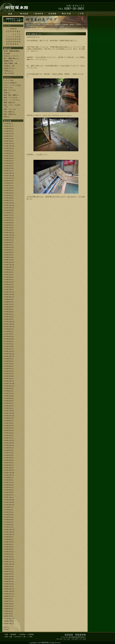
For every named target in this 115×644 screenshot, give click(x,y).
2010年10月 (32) (9, 534)
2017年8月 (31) (9, 332)
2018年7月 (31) (9, 304)
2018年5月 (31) (9, 309)
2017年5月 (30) (9, 339)
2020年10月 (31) (9, 237)
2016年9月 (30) (9, 359)
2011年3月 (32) (9, 522)
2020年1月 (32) (9, 260)
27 (9, 44)
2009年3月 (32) (9, 581)
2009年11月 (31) (9, 562)
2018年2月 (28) (9, 317)
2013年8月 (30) (9, 450)
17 (17, 39)
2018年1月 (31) (9, 319)
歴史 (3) (7, 117)
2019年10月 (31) (9, 267)
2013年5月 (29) (9, 458)
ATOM (6, 629)
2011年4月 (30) (9, 520)
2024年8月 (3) (8, 124)
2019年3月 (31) (9, 284)
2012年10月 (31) (9, 475)
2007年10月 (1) (9, 623)
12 (7, 39)
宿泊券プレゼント (10, 68)
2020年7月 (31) (9, 245)
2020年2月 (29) (9, 257)
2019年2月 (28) (9, 287)
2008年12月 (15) (9, 589)
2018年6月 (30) (9, 307)
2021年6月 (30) (9, 218)
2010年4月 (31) (9, 549)
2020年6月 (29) (9, 247)
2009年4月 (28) (9, 579)
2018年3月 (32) (9, 314)
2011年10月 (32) (9, 505)
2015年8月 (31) (9, 391)
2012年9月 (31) (9, 477)
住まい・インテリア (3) (12, 100)
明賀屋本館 (45, 643)
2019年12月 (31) (9, 262)
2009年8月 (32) (9, 569)
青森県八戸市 (8, 61)
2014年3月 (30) (9, 433)
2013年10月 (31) (9, 445)
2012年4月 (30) (9, 490)
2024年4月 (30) (9, 134)
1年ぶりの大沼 (9, 73)
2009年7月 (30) (9, 572)
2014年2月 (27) (9, 435)
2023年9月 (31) (9, 151)
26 (7, 44)
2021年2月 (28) (9, 228)
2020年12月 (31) (9, 233)
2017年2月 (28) (9, 346)
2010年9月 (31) (9, 537)
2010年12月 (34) (9, 529)
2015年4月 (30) (9, 401)
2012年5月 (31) (9, 487)
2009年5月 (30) (9, 576)
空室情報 (31, 634)
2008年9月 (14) (9, 596)
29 (13, 44)
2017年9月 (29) (9, 329)
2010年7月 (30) (9, 542)
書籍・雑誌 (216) (9, 103)
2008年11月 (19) (9, 591)
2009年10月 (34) (9, 564)
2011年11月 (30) (9, 502)
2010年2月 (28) (9, 554)
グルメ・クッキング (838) (12, 85)
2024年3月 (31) (9, 136)
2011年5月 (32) (9, 517)
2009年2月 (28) (9, 584)
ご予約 (30, 637)
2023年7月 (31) (9, 156)
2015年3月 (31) (9, 403)
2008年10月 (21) (9, 594)
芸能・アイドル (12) (11, 98)
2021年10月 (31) (9, 208)
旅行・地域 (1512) (10, 114)
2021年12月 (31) (9, 203)
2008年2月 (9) (8, 614)
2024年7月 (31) (9, 126)
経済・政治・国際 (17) (11, 95)
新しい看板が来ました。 (12, 58)
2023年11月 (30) (9, 146)
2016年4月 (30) (9, 371)
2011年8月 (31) (9, 510)
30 (15, 44)
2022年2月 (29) (9, 198)
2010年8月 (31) (9, 539)
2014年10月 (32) (9, 416)
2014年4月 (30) (9, 430)
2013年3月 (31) (9, 463)
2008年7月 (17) (9, 601)
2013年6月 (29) (9, 455)
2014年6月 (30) (9, 426)
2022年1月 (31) (9, 200)
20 (9, 41)
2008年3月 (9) (8, 611)
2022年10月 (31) (9, 178)
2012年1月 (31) (9, 497)
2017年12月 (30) (9, 322)
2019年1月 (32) (9, 289)
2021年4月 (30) (9, 223)
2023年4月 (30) (9, 163)
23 (15, 41)
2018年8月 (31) (9, 302)
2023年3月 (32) (9, 166)
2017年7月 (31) (9, 334)
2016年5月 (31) (9, 369)
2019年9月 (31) (9, 270)
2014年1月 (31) (9, 438)
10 (17, 36)
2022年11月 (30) (9, 176)
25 (20, 41)
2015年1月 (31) (9, 408)
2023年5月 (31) (9, 161)
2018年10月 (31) (9, 297)
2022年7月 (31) (9, 186)
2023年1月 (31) (9, 171)
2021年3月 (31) (9, 225)
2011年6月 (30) (9, 515)
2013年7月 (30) (9, 453)
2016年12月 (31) (9, 351)
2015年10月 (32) (9, 386)
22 (13, 41)
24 (17, 41)
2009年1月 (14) (9, 586)
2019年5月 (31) (9, 280)
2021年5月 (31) (9, 220)
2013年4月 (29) (9, 460)
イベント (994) (9, 80)
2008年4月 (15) (9, 609)
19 (7, 41)
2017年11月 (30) (9, 324)
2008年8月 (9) (8, 599)
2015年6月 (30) (9, 396)
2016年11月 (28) (9, 354)
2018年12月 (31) (9, 292)
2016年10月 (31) (9, 356)
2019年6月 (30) (9, 277)
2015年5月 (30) (9, 398)
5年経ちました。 (10, 71)
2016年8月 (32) (9, 361)
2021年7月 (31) (9, 215)
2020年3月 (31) (9, 255)
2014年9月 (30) (9, 418)
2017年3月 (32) (9, 344)
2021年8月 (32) (9, 213)
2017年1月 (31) (9, 349)
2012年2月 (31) (9, 495)
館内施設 (13, 634)
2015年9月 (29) (9, 388)
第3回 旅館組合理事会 (12, 51)
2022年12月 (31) (9, 173)
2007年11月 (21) (9, 621)
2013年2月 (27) (9, 465)
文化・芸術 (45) (9, 112)
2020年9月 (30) (9, 240)
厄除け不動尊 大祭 (11, 63)
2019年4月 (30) (9, 282)
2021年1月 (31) (9, 230)
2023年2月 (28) (9, 168)
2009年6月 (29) (9, 574)
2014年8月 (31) (9, 421)
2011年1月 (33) (9, 527)
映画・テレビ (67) (10, 90)
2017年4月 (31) (9, 341)
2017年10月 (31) (9, 327)
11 (20, 36)
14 (11, 39)
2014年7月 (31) (9, 423)
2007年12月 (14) (9, 619)
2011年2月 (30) (9, 525)
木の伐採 (7, 53)
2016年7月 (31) (9, 364)
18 (20, 39)
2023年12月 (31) (9, 143)
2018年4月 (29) (9, 312)
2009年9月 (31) (9, 567)
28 (11, 44)
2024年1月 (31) (9, 141)
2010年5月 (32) (9, 547)
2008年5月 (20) (9, 606)
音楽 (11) (7, 93)
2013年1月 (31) (9, 468)
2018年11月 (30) (9, 294)
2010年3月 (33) (9, 552)
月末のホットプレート (11, 56)
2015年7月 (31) (9, 393)
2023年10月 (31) (9, 148)
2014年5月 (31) (9, 428)
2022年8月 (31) (9, 183)
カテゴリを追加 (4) (10, 83)
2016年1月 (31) (9, 379)
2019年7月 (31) (9, 275)
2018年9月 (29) (9, 299)
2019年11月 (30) (9, 265)
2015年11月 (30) (9, 383)
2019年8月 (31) (9, 272)
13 (9, 39)
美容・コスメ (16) (10, 109)
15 (13, 39)
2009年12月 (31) (9, 559)
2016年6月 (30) (9, 366)
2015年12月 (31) (9, 381)
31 (17, 44)
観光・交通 (9, 637)
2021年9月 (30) (9, 210)
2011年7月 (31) (9, 512)
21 (11, 41)
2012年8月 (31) (9, 480)
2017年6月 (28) (9, 336)
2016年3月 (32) (9, 374)
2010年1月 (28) (9, 557)
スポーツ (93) (8, 88)
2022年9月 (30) (9, 181)
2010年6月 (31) (9, 544)
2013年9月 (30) (9, 448)
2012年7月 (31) (9, 482)
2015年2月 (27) (9, 406)
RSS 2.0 (6, 627)
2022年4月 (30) (9, 193)
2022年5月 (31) (9, 190)
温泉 (7, 634)
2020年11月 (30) (9, 235)
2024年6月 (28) (9, 129)
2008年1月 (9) (8, 616)
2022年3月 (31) (9, 195)
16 (15, 39)
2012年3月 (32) (9, 492)
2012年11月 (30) (9, 473)
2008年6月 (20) (9, 604)
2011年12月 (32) (9, 500)
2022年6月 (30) (9, 188)
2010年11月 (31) (9, 532)
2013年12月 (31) (9, 440)
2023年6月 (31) (9, 158)
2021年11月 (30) (9, 205)
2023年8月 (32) (9, 153)
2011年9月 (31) (9, 507)
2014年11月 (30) (9, 413)
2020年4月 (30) (9, 252)
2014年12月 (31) (9, 411)
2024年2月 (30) (9, 139)
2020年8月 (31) (9, 242)
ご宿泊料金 (22, 634)
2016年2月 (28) (9, 376)
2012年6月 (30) (9, 485)
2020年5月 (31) (9, 250)
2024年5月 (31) (9, 131)
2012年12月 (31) (9, 470)
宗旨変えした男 (9, 66)
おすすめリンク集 (20, 637)
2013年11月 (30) (9, 443)
